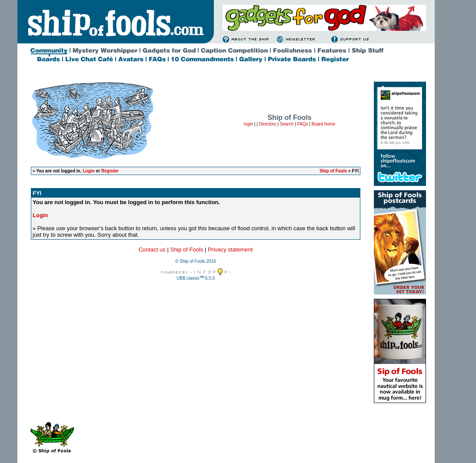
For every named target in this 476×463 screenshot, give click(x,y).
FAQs (303, 124)
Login (88, 171)
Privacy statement (230, 250)
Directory (268, 124)
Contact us (152, 250)
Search (287, 124)
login (248, 124)
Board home (323, 124)
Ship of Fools (333, 171)
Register (110, 171)
